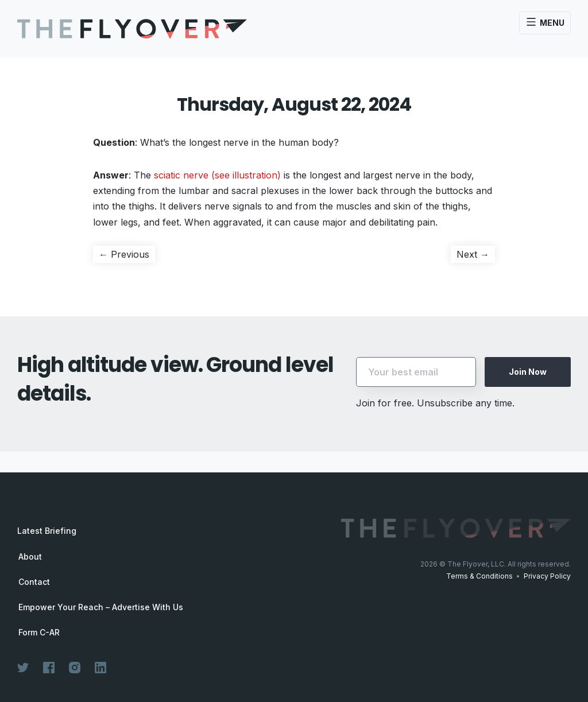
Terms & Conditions (479, 576)
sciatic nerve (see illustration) (217, 175)
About (30, 557)
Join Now (528, 372)
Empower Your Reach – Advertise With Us (101, 607)
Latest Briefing (47, 531)
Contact (34, 582)
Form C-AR (39, 633)
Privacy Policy (547, 576)
